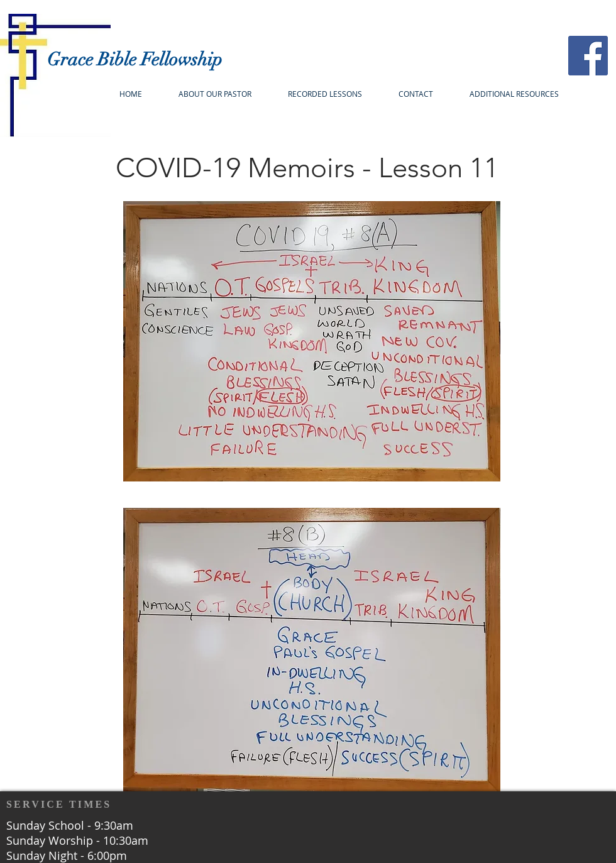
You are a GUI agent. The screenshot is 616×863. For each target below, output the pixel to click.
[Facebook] (588, 56)
